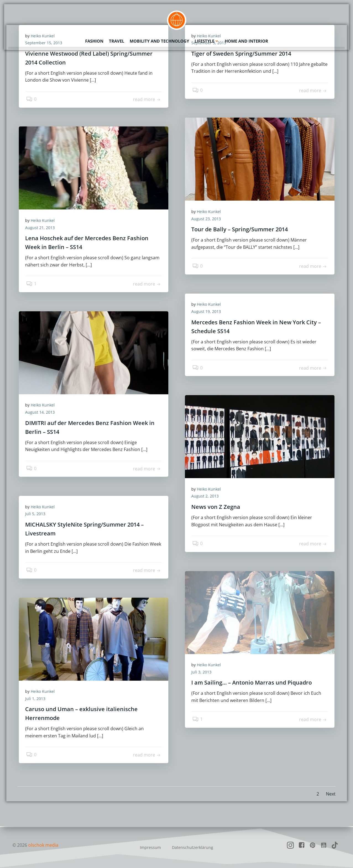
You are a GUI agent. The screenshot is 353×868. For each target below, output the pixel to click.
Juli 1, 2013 (37, 699)
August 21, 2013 (42, 228)
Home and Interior (246, 40)
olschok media (44, 845)
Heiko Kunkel (211, 212)
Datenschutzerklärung (193, 847)
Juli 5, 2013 (37, 515)
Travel (117, 40)
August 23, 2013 (208, 220)
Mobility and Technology (159, 40)
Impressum (150, 847)
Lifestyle (207, 40)
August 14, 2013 (42, 413)
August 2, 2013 (207, 497)
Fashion (94, 40)
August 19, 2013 (208, 312)
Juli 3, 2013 (203, 673)
